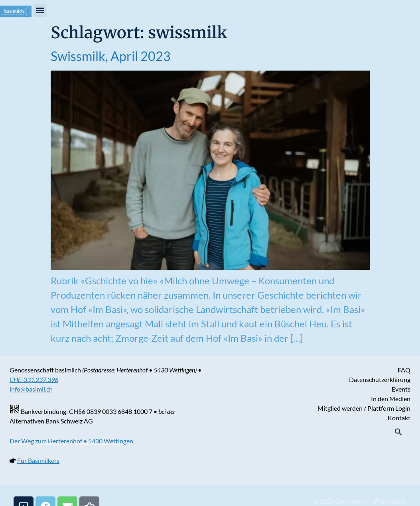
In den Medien (391, 399)
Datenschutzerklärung (380, 379)
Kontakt (399, 418)
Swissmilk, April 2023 (111, 56)
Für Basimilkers (38, 460)
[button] (40, 10)
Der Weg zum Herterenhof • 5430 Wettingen (71, 441)
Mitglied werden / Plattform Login (364, 408)
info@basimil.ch (31, 389)
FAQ (404, 370)
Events (401, 389)
